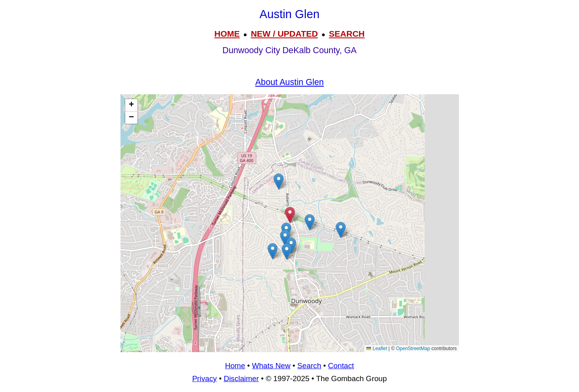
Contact (341, 366)
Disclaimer (241, 379)
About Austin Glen (289, 82)
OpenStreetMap (413, 348)
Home (235, 366)
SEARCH (347, 34)
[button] (273, 251)
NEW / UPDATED (284, 34)
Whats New (271, 366)
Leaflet (377, 348)
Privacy (204, 379)
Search (309, 366)
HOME (227, 34)
